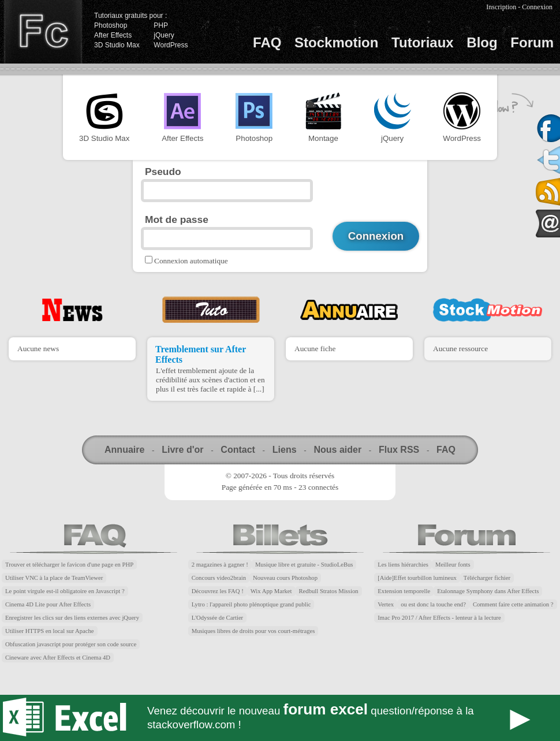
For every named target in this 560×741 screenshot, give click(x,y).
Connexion (537, 7)
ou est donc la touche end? (433, 604)
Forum (532, 42)
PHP (161, 25)
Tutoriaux (423, 42)
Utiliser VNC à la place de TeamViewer (54, 578)
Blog (482, 42)
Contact (238, 450)
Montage (323, 118)
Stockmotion (336, 42)
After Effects (113, 35)
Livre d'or (182, 450)
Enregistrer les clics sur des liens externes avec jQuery (72, 618)
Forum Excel (280, 718)
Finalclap (43, 32)
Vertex (386, 604)
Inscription (501, 7)
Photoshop (111, 25)
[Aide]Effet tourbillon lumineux (417, 578)
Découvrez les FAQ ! (218, 591)
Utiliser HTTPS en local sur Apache (50, 631)
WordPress (171, 45)
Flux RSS (399, 450)
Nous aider (337, 450)
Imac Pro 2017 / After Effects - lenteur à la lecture (439, 618)
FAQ (267, 42)
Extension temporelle (404, 591)
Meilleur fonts (453, 565)
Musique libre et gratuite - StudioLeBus (304, 565)
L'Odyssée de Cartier (218, 618)
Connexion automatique (191, 261)
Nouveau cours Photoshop (285, 578)
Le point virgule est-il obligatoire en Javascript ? (65, 591)
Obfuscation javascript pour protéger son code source (71, 644)
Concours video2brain (219, 578)
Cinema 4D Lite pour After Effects (48, 604)
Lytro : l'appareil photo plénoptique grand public (251, 604)
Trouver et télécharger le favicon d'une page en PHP (69, 565)
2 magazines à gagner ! (220, 565)
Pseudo (163, 172)
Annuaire (124, 450)
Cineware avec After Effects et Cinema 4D (58, 658)
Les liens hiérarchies (403, 565)
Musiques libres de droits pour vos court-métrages (253, 631)
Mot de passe (177, 219)
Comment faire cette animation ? (513, 604)
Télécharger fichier (487, 578)
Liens (285, 450)
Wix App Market (271, 591)
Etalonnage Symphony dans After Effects (488, 591)
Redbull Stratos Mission (329, 591)
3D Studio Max (117, 45)
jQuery (164, 35)
